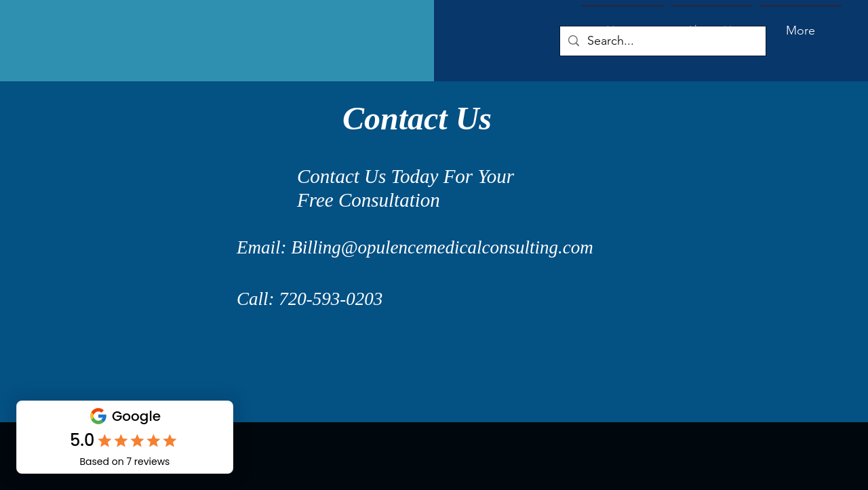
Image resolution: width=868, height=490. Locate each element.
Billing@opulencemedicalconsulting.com (442, 247)
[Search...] (662, 41)
